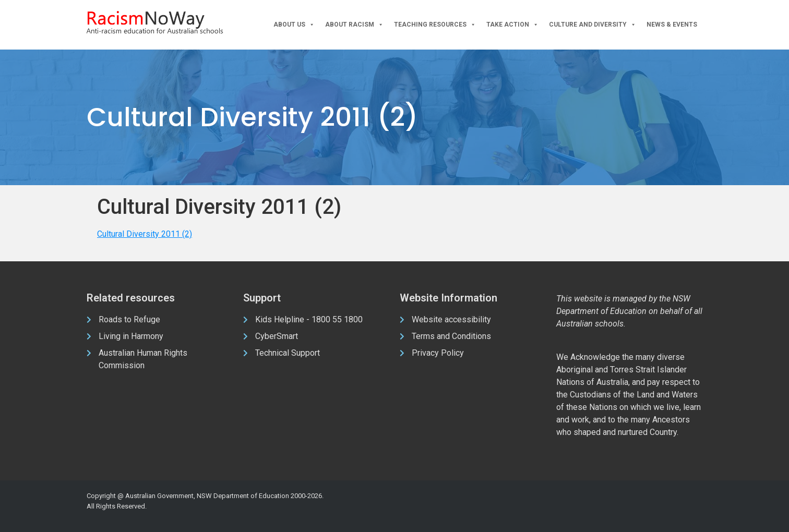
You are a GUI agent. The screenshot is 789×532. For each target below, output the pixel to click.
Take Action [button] (512, 25)
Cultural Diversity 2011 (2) (145, 234)
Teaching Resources (435, 25)
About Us (294, 25)
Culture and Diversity (593, 25)
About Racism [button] (354, 25)
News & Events (672, 25)
